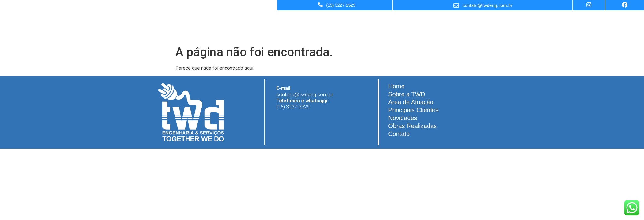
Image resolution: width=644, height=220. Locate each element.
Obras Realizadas (466, 18)
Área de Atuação (346, 18)
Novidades (428, 18)
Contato (501, 18)
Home (278, 18)
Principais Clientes (390, 18)
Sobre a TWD (306, 18)
